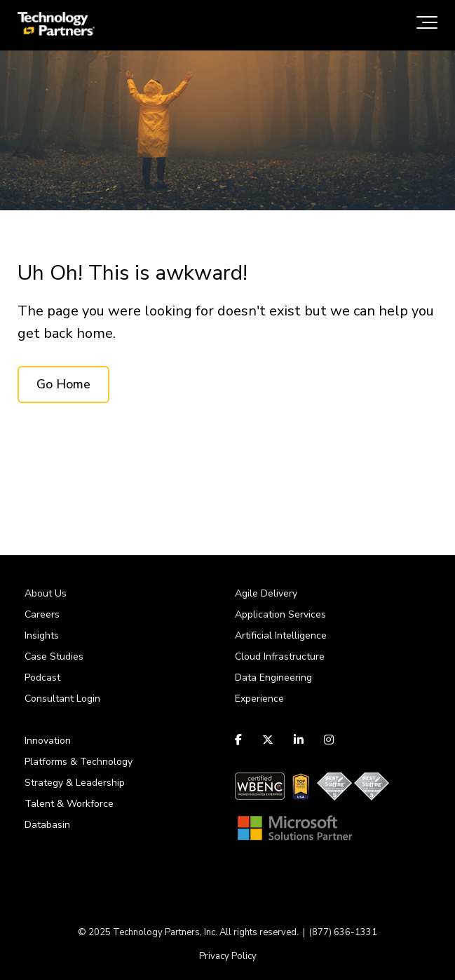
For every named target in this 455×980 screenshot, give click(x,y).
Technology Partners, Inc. (165, 932)
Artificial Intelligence (281, 635)
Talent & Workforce (69, 804)
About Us (46, 593)
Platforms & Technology (79, 762)
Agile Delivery (266, 593)
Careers (42, 614)
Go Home (63, 384)
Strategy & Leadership (75, 783)
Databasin (47, 825)
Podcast (42, 678)
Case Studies (54, 656)
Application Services (280, 614)
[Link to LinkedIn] (299, 740)
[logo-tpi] (56, 25)
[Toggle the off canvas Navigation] (427, 25)
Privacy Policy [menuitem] (228, 956)
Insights (42, 635)
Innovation (48, 741)
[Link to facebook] (240, 740)
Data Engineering (273, 678)
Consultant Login (62, 699)
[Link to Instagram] (329, 740)
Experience (259, 699)
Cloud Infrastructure (280, 656)
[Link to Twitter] (268, 740)
